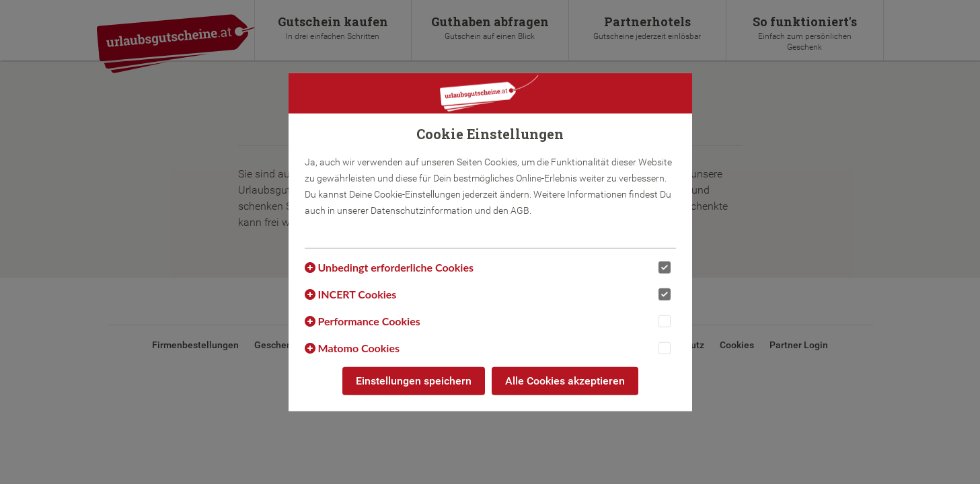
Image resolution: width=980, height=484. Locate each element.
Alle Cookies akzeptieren (565, 381)
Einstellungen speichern (414, 381)
